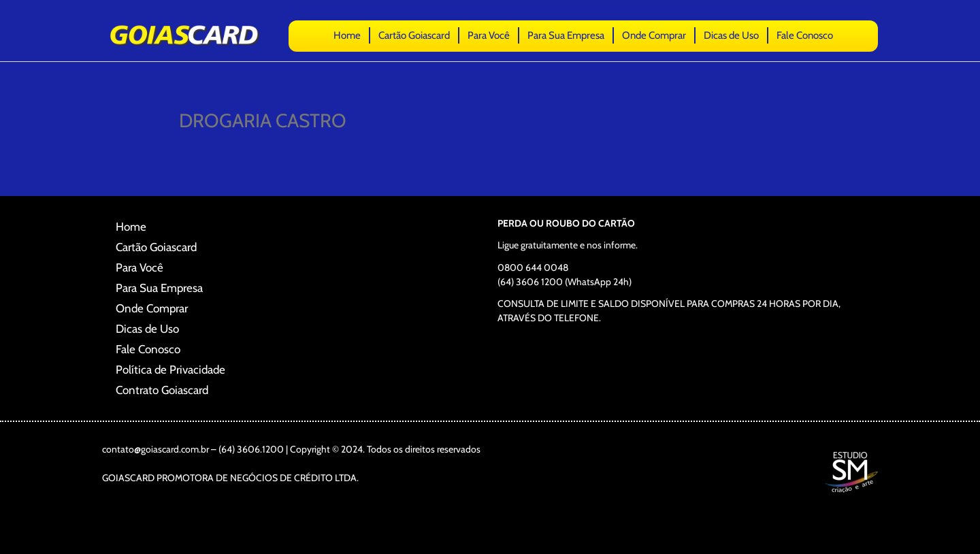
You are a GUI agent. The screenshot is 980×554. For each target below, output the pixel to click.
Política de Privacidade (170, 370)
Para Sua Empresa (566, 35)
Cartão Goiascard (414, 35)
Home (347, 35)
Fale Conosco (805, 35)
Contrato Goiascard (162, 390)
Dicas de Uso (731, 35)
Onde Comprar (654, 35)
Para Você (489, 35)
